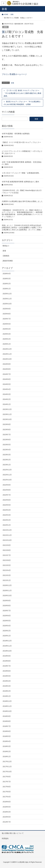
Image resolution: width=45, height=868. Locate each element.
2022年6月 (7, 500)
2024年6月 (7, 379)
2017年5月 (7, 792)
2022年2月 (7, 520)
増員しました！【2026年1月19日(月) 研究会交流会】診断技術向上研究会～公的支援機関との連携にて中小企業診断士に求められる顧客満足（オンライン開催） (22, 228)
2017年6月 (7, 787)
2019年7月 (7, 666)
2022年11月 (7, 475)
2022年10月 (7, 480)
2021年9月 (7, 545)
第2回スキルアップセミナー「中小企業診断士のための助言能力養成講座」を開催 (22, 103)
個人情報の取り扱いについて (13, 833)
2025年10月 (7, 304)
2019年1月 (7, 696)
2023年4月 (7, 450)
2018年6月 (7, 731)
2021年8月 (7, 550)
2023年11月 (7, 414)
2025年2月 (7, 339)
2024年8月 (7, 369)
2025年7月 (7, 319)
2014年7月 (7, 822)
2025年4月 (7, 329)
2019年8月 (7, 661)
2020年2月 (7, 631)
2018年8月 (7, 721)
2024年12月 (7, 349)
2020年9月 (7, 601)
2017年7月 (7, 782)
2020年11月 (7, 590)
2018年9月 (7, 716)
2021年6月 (7, 560)
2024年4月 (7, 389)
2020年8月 (7, 606)
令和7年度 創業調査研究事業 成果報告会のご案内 (20, 182)
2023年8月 (7, 430)
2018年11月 (7, 706)
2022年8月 (7, 490)
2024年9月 (7, 364)
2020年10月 (7, 596)
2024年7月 (7, 374)
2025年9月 (7, 309)
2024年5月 (7, 384)
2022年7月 (7, 495)
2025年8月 (7, 314)
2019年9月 (7, 656)
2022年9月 (7, 485)
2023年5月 (7, 445)
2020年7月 (7, 611)
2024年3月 (7, 394)
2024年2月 (7, 399)
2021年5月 (7, 565)
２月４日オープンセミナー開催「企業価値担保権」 (21, 173)
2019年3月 (7, 686)
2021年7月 (7, 555)
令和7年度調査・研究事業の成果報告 (16, 134)
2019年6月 (7, 671)
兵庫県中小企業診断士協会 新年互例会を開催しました (22, 201)
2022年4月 (7, 510)
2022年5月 (7, 505)
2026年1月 (7, 289)
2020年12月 (7, 585)
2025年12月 (7, 294)
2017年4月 (7, 797)
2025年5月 (7, 324)
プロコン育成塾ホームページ (14, 74)
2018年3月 (7, 746)
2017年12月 (7, 762)
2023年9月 (7, 424)
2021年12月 (7, 530)
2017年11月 (7, 767)
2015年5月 (7, 817)
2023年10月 (7, 419)
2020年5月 (7, 621)
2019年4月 (7, 681)
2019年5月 (7, 676)
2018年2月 (7, 751)
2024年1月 (7, 404)
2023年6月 (7, 440)
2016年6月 (7, 802)
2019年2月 (7, 691)
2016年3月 (7, 812)
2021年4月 (7, 570)
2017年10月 (7, 772)
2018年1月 (7, 756)
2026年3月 (7, 279)
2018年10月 (7, 711)
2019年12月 (7, 641)
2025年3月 (7, 334)
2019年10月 (7, 651)
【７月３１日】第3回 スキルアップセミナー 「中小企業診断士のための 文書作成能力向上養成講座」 (22, 93)
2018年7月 (7, 726)
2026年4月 (7, 274)
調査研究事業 (8, 261)
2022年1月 (7, 525)
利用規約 (5, 838)
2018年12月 (7, 701)
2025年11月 (7, 299)
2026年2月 (7, 284)
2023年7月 (7, 435)
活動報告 (6, 256)
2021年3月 (7, 575)
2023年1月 (7, 465)
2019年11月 (7, 646)
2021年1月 (7, 580)
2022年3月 (7, 515)
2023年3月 (7, 455)
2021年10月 (7, 540)
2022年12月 (7, 470)
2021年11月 (7, 535)
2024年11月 (7, 354)
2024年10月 (7, 359)
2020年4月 (7, 626)
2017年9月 (7, 777)
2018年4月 (7, 741)
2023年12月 (7, 409)
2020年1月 (7, 636)
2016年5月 (7, 807)
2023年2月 (7, 460)
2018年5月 (7, 736)
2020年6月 (7, 616)
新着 (5, 27)
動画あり (6, 246)
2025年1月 (7, 344)
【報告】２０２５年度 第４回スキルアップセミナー (21, 142)
